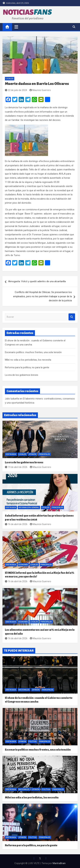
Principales (44, 454)
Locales (10, 79)
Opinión (32, 454)
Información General (29, 507)
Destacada (11, 454)
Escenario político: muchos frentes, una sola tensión (33, 352)
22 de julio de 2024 (16, 90)
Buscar (72, 317)
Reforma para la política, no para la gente (27, 367)
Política (33, 742)
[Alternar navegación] (16, 27)
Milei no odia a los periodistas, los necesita (28, 360)
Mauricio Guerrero (40, 90)
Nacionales (24, 690)
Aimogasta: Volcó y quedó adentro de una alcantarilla (37, 281)
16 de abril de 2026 (16, 524)
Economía (23, 565)
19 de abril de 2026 (16, 467)
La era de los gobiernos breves (22, 375)
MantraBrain (59, 863)
